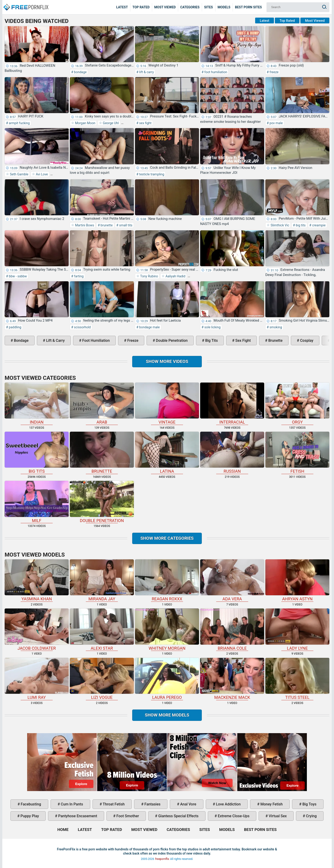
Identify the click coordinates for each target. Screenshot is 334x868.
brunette (106, 225)
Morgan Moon (85, 123)
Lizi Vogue (102, 679)
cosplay (306, 341)
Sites (209, 7)
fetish (297, 453)
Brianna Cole (232, 629)
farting (79, 276)
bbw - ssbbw (18, 276)
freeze (274, 72)
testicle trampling (151, 174)
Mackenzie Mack (232, 679)
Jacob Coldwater (37, 629)
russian (232, 453)
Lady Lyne (297, 629)
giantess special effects (178, 816)
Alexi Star (102, 629)
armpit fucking (19, 123)
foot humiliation (215, 72)
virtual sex (277, 816)
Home (26, 4)
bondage (80, 72)
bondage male (149, 327)
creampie (318, 225)
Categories (190, 7)
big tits (300, 225)
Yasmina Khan (37, 580)
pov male (276, 123)
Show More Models (167, 715)
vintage (167, 404)
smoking (275, 327)
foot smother (127, 816)
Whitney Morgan (167, 629)
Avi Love (41, 174)
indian (37, 404)
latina (167, 453)
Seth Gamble (19, 174)
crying (311, 816)
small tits (125, 225)
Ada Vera (232, 580)
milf (37, 502)
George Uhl (110, 123)
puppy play (29, 816)
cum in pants (71, 804)
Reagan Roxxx (167, 580)
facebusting (30, 804)
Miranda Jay (102, 580)
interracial (232, 404)
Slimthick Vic (279, 225)
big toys (309, 804)
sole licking (212, 327)
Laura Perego (167, 679)
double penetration (171, 341)
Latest (122, 7)
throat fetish (113, 804)
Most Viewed (165, 7)
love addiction (228, 804)
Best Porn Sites (248, 7)
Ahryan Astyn (297, 580)
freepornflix (162, 859)
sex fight (145, 123)
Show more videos (167, 361)
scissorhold (82, 327)
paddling (15, 327)
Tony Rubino (149, 276)
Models (224, 7)
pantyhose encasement (77, 816)
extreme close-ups (233, 816)
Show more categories (167, 538)
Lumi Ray (37, 679)
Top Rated (141, 7)
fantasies (152, 804)
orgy (297, 404)
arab (102, 404)
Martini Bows (84, 225)
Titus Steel (297, 679)
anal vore (188, 804)
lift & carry (146, 72)
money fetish (271, 804)
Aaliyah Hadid (175, 276)
